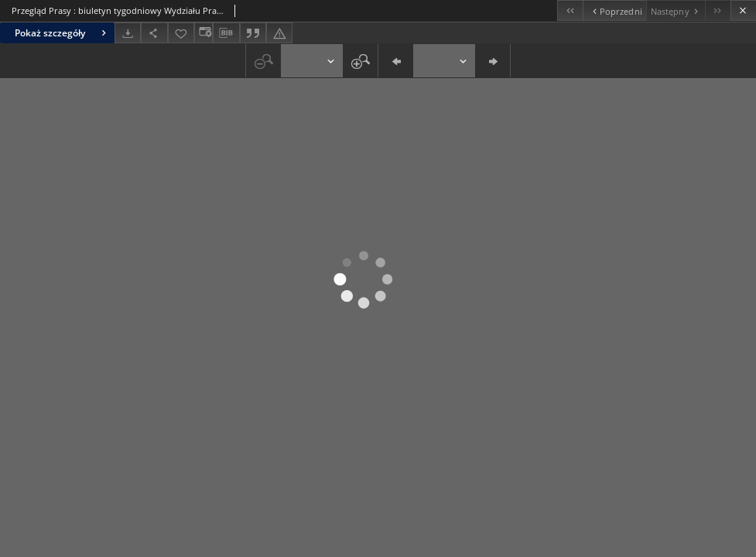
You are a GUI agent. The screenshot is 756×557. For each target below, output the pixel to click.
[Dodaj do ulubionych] (181, 33)
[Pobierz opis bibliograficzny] (226, 33)
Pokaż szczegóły (62, 33)
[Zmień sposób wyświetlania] (204, 33)
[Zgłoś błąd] (279, 33)
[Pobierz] (128, 33)
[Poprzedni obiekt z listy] (614, 10)
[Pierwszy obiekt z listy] (570, 10)
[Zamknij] (743, 10)
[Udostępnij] (154, 33)
